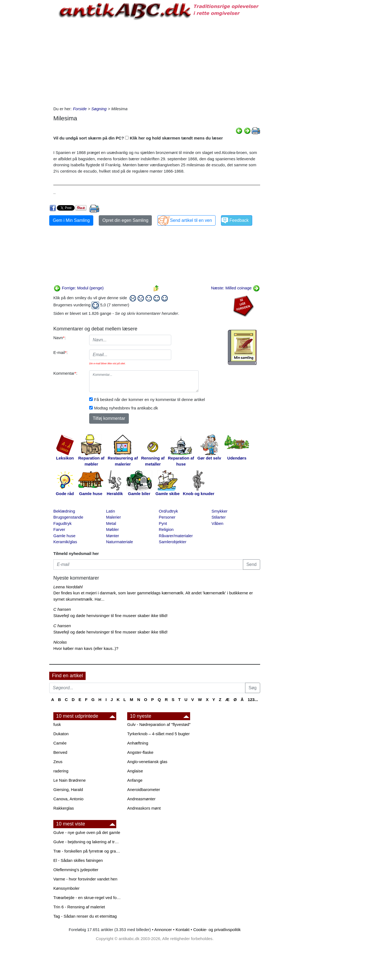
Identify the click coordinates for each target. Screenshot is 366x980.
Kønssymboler (66, 888)
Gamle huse (64, 536)
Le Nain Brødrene (69, 780)
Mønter (113, 536)
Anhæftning (138, 743)
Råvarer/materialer (176, 536)
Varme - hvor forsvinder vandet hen (85, 879)
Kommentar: (65, 373)
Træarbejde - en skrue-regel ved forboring (88, 898)
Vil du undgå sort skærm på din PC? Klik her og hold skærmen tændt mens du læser (138, 138)
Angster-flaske (140, 752)
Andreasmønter (141, 799)
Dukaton (61, 734)
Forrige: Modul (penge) (79, 288)
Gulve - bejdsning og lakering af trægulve (88, 842)
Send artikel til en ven (191, 220)
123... (253, 700)
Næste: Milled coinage (235, 288)
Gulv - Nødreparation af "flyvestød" (159, 724)
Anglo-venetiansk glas (147, 762)
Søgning (99, 109)
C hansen (62, 609)
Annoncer (163, 930)
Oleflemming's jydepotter (76, 870)
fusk (57, 724)
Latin (111, 511)
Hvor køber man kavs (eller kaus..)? (86, 648)
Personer (167, 517)
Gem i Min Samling (71, 220)
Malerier (114, 517)
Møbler (113, 529)
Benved (60, 752)
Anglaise (135, 771)
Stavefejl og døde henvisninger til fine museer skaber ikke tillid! (111, 616)
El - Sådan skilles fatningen (78, 860)
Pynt (163, 523)
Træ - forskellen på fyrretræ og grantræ (88, 851)
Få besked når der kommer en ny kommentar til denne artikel (149, 399)
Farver (59, 529)
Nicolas (60, 642)
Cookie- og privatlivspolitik (217, 930)
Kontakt (183, 930)
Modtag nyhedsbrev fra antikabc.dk (126, 408)
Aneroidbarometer (144, 789)
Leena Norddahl (68, 587)
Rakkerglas (64, 808)
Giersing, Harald (68, 789)
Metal (111, 523)
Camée (60, 743)
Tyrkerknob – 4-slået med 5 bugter (158, 734)
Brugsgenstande (68, 517)
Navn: (59, 338)
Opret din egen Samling (125, 220)
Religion (166, 529)
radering (61, 771)
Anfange (135, 780)
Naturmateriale (120, 542)
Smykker (219, 511)
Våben (217, 523)
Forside (80, 109)
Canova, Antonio (68, 799)
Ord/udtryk (169, 511)
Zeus (58, 762)
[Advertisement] (26, 83)
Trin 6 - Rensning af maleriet (79, 907)
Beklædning (64, 511)
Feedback (239, 220)
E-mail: (61, 352)
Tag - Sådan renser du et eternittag (85, 916)
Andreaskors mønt (144, 808)
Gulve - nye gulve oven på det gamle (87, 832)
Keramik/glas (65, 542)
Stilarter (219, 517)
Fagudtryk (63, 523)
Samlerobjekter (173, 542)
